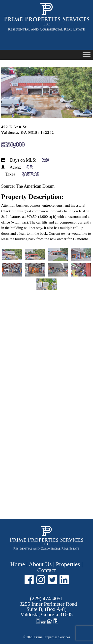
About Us (40, 564)
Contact (46, 570)
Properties (68, 564)
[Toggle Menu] (87, 55)
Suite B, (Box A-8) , (48, 609)
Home (18, 564)
